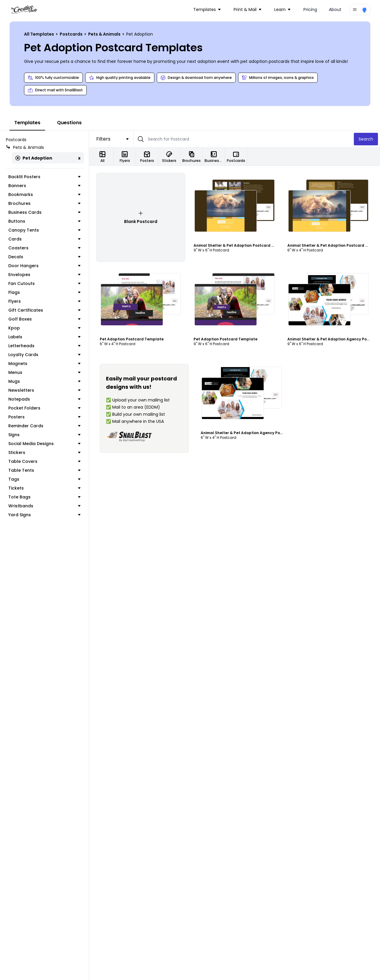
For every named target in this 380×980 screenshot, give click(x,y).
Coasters (44, 248)
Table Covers (44, 461)
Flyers (44, 301)
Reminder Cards (44, 426)
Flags (44, 292)
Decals (44, 257)
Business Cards (44, 212)
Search (366, 139)
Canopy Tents (44, 230)
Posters (44, 417)
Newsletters (44, 390)
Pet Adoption (34, 158)
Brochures (44, 203)
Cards (44, 239)
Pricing (310, 9)
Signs (44, 435)
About (335, 9)
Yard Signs (44, 515)
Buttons (44, 221)
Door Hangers (44, 266)
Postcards (72, 34)
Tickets (44, 488)
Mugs (44, 381)
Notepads (44, 399)
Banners (44, 186)
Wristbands (44, 506)
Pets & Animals (105, 34)
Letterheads (44, 346)
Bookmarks (44, 195)
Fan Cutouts (44, 283)
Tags (44, 479)
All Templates (39, 34)
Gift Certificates (44, 310)
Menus (44, 372)
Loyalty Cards (44, 355)
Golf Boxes (44, 319)
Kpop (44, 328)
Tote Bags (44, 497)
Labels (44, 337)
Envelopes (44, 275)
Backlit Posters (44, 177)
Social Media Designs (44, 444)
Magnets (44, 364)
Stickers (44, 452)
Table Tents (44, 470)
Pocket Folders (44, 408)
